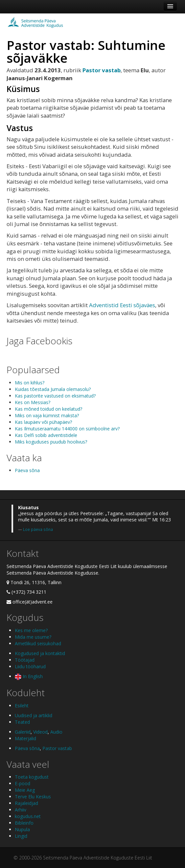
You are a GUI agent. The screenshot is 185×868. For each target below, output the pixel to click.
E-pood (23, 783)
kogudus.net (28, 816)
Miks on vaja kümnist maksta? (47, 415)
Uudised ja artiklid (34, 715)
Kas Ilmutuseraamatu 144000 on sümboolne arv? (67, 429)
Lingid (21, 836)
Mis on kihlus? (30, 383)
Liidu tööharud (30, 666)
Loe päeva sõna (38, 529)
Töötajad (25, 660)
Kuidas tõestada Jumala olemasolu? (53, 389)
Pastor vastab (57, 748)
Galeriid (23, 732)
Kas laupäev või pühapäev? (43, 422)
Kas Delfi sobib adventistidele (46, 435)
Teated (22, 722)
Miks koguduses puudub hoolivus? (51, 442)
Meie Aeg (25, 790)
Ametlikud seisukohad (38, 643)
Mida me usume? (33, 637)
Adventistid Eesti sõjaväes (122, 305)
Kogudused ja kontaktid (40, 653)
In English (29, 676)
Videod (40, 732)
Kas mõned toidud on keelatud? (48, 409)
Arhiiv (21, 810)
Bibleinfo (24, 823)
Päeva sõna (27, 470)
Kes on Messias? (33, 402)
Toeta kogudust (32, 777)
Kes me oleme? (31, 630)
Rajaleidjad (26, 803)
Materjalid (25, 738)
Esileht (22, 706)
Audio (56, 732)
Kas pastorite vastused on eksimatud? (55, 396)
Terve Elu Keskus (33, 797)
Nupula (22, 829)
